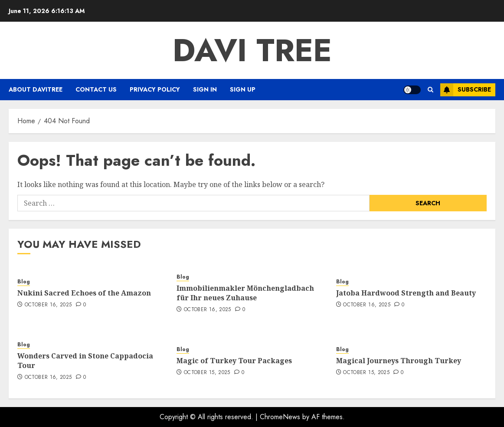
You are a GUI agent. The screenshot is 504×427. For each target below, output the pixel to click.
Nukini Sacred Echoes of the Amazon (84, 293)
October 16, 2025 (48, 305)
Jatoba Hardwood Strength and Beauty (406, 293)
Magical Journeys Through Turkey (399, 361)
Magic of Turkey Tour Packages (234, 361)
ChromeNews (280, 417)
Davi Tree (252, 50)
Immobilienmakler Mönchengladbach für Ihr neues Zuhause (245, 293)
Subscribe (466, 90)
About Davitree (36, 89)
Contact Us (96, 89)
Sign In (205, 89)
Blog (24, 282)
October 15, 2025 (207, 373)
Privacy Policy (155, 89)
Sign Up (243, 89)
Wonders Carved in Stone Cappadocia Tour (85, 361)
